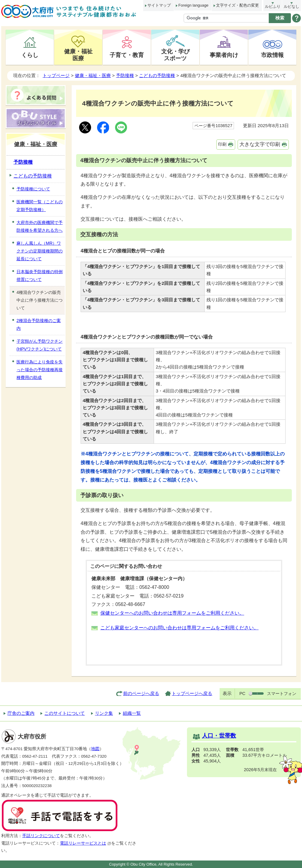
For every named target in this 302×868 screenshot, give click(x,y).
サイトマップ (159, 5)
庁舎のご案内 (21, 713)
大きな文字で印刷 (260, 144)
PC (242, 694)
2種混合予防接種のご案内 (39, 324)
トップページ (56, 75)
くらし (30, 55)
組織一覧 (132, 713)
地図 (95, 749)
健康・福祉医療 (78, 55)
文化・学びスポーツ (175, 55)
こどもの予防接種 (157, 75)
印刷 (222, 144)
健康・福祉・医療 (93, 75)
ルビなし (292, 6)
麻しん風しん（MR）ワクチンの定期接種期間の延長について (40, 251)
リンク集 (104, 713)
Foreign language (193, 5)
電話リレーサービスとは (86, 843)
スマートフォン (282, 694)
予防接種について (33, 189)
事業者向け (224, 55)
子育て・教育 (127, 55)
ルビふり (273, 6)
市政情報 (272, 55)
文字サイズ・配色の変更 (237, 5)
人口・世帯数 (219, 736)
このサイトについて (65, 713)
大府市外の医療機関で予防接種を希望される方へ (40, 226)
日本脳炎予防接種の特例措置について (40, 276)
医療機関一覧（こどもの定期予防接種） (40, 206)
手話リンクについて (41, 836)
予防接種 (125, 75)
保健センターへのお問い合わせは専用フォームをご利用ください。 (172, 613)
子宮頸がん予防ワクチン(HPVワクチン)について (40, 345)
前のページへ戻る (141, 693)
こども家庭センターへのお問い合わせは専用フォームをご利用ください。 (179, 628)
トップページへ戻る (192, 693)
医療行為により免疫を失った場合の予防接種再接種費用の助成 (40, 370)
